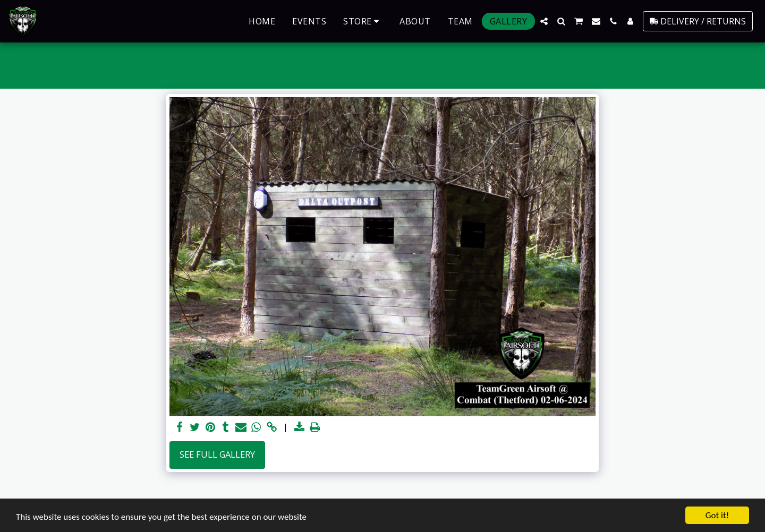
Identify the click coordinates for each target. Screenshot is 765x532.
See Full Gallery (217, 454)
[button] (544, 21)
